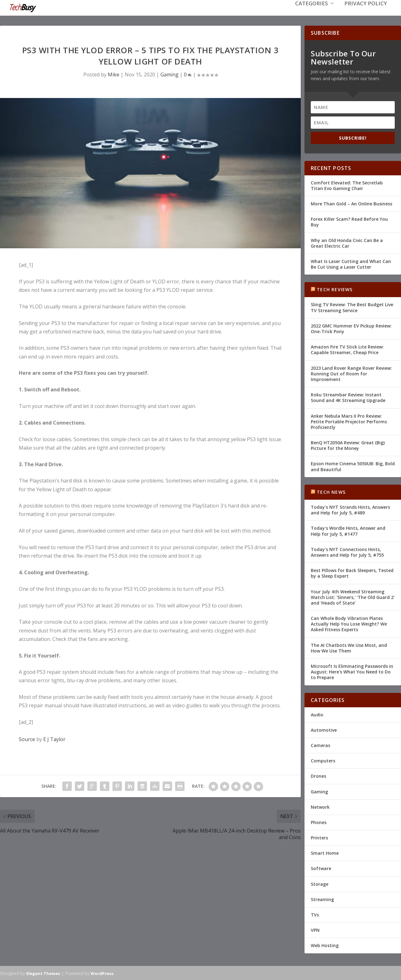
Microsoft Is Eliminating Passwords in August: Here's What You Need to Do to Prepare (352, 671)
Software (321, 868)
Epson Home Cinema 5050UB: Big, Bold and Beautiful (353, 466)
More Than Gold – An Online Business (352, 203)
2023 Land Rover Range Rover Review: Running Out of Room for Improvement (351, 373)
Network (320, 806)
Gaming (169, 74)
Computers (323, 760)
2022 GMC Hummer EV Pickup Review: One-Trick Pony (351, 328)
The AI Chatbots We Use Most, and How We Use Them (349, 647)
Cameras (320, 745)
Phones (319, 822)
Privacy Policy (366, 13)
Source (27, 739)
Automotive (324, 729)
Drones (318, 775)
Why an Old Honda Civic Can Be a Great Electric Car (347, 242)
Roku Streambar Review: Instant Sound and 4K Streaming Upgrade (348, 397)
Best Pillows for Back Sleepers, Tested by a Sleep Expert (352, 573)
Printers (319, 837)
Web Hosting (325, 945)
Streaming (322, 899)
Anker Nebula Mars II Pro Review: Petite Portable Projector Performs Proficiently (349, 421)
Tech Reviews (335, 289)
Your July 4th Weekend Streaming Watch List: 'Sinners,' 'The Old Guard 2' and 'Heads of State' (353, 596)
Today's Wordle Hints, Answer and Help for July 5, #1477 (348, 530)
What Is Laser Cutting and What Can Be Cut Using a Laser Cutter (351, 263)
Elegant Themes (43, 973)
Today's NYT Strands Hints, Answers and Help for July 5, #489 (350, 509)
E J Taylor (54, 739)
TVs (315, 914)
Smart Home (325, 852)
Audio (317, 714)
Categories (312, 13)
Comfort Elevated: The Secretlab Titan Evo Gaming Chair (347, 185)
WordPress (102, 973)
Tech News (331, 491)
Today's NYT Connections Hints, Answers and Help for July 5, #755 (347, 552)
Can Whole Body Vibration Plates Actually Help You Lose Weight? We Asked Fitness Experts (349, 623)
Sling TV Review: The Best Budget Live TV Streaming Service (352, 307)
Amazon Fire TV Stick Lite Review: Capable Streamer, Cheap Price (347, 349)
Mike (114, 74)
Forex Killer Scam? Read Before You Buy (349, 221)
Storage (320, 883)
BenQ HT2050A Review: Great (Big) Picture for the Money (348, 445)
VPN (315, 929)
